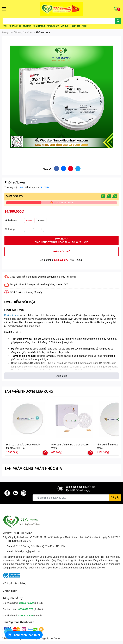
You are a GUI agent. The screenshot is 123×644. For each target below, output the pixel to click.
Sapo (57, 638)
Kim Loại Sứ (53, 26)
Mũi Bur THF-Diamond (34, 26)
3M (21, 187)
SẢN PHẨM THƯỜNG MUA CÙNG (29, 391)
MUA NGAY (61, 240)
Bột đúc (64, 26)
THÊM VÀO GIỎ (61, 251)
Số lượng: (10, 229)
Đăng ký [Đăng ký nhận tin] (115, 497)
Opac (85, 26)
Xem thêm (62, 376)
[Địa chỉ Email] (77, 498)
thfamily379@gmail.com (28, 551)
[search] (118, 21)
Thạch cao (75, 26)
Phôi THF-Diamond (12, 26)
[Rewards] (24, 635)
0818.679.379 (61, 260)
